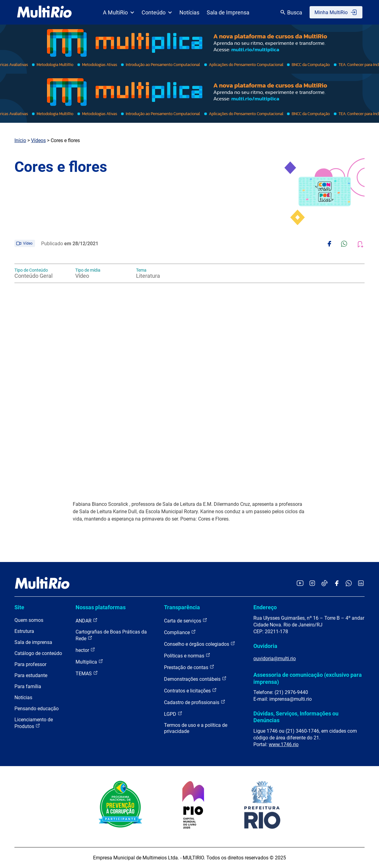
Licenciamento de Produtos (34, 723)
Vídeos (38, 140)
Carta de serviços (186, 620)
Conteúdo (157, 12)
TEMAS (87, 673)
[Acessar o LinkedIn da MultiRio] (361, 584)
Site (19, 607)
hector (85, 650)
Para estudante (31, 675)
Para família (28, 686)
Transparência (182, 607)
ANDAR (87, 620)
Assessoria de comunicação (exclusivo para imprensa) (308, 678)
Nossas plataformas (101, 607)
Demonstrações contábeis (195, 679)
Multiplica (89, 662)
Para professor (30, 664)
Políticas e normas (187, 655)
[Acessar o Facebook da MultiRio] (337, 584)
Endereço (265, 607)
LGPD (173, 714)
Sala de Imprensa (228, 12)
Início (20, 140)
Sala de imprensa (33, 642)
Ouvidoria (265, 646)
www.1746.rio (284, 744)
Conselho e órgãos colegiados (200, 644)
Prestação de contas (189, 667)
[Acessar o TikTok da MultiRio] (324, 584)
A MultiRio (119, 12)
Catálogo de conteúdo (38, 653)
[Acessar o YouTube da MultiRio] (300, 584)
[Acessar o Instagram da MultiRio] (312, 584)
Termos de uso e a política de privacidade (196, 728)
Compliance (180, 632)
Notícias (189, 12)
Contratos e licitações (190, 690)
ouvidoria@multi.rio (275, 659)
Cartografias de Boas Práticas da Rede (111, 635)
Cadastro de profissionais (195, 702)
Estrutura (24, 631)
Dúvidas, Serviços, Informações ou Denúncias (296, 717)
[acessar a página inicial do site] (44, 12)
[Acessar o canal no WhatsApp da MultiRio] (349, 584)
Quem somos (29, 620)
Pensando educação (37, 709)
